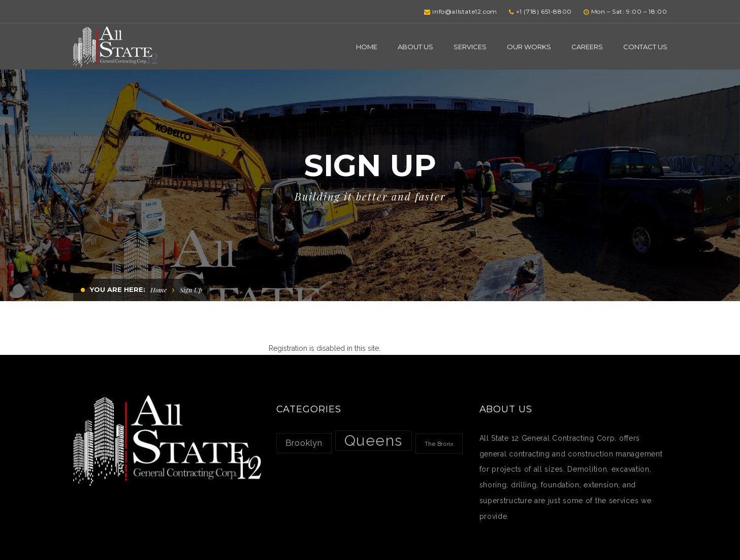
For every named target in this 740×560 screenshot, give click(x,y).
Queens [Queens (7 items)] (374, 440)
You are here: (118, 289)
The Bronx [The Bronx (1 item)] (439, 444)
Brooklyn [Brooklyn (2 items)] (304, 443)
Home (159, 290)
